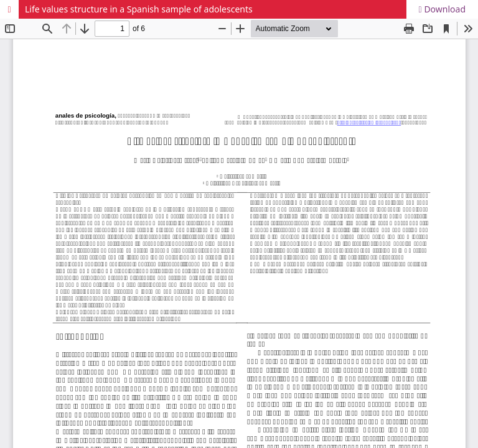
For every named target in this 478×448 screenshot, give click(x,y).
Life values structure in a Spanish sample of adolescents (139, 9)
